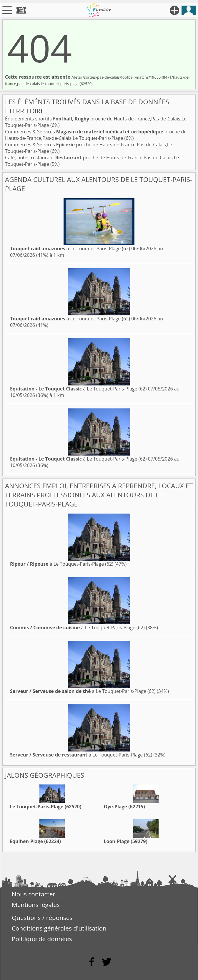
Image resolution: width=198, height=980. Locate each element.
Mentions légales (36, 905)
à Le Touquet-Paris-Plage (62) (70, 249)
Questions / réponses (42, 918)
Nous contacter (34, 894)
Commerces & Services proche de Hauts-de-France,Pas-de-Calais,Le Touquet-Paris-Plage (96, 135)
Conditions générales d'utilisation (59, 928)
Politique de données (42, 939)
